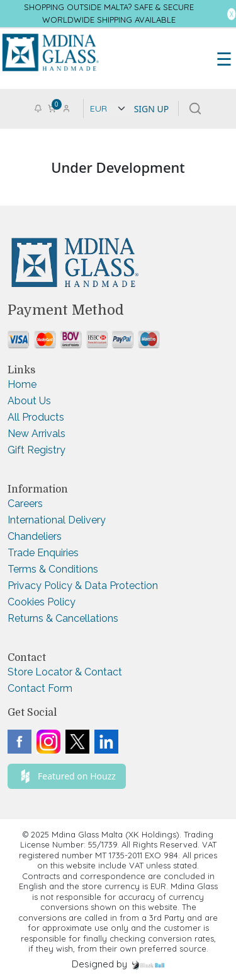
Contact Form (40, 688)
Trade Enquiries (43, 553)
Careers (25, 504)
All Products (36, 417)
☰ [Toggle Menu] (224, 58)
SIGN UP (152, 109)
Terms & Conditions (53, 569)
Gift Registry (37, 450)
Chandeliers (35, 536)
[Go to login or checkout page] (66, 108)
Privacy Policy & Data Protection (83, 586)
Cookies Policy (42, 602)
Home (22, 384)
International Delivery (57, 520)
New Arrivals (37, 434)
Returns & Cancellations (63, 618)
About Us (29, 401)
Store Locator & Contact (65, 672)
